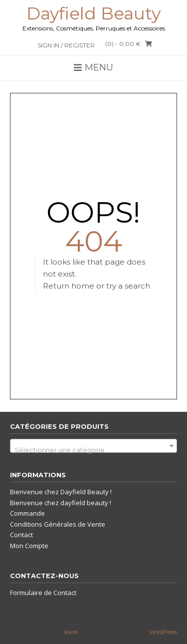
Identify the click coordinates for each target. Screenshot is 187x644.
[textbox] (93, 450)
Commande (27, 513)
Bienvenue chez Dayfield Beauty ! (61, 492)
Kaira (71, 632)
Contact (21, 535)
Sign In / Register (66, 45)
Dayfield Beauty (93, 13)
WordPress (163, 632)
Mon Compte (29, 546)
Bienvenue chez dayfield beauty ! (61, 503)
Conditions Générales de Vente (58, 524)
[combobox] (93, 446)
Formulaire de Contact (43, 593)
